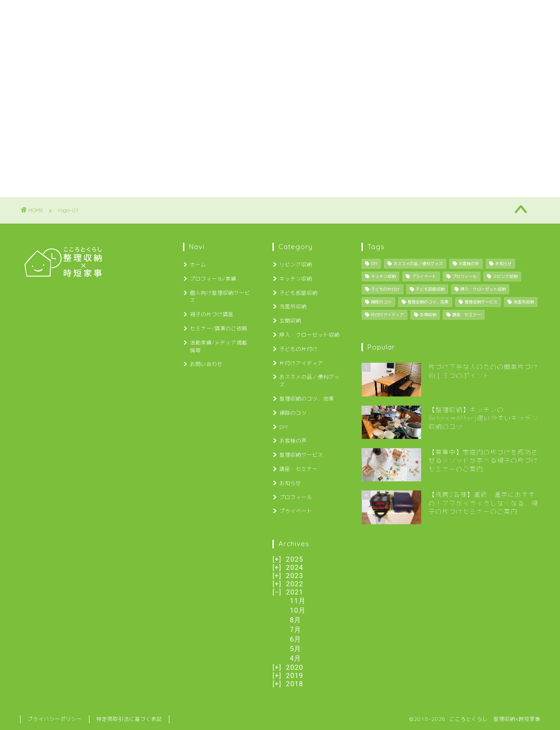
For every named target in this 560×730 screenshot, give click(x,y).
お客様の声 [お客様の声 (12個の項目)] (469, 264)
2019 (294, 676)
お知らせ (290, 483)
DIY (284, 427)
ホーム (40, 13)
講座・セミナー (298, 469)
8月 (296, 620)
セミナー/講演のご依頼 (341, 13)
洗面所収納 (293, 307)
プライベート (296, 511)
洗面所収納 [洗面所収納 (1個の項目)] (524, 302)
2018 (294, 684)
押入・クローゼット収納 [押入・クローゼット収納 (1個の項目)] (483, 289)
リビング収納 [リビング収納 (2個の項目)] (505, 276)
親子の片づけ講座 (263, 13)
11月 (298, 601)
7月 (296, 630)
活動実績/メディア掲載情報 (432, 13)
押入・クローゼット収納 (309, 335)
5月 (296, 649)
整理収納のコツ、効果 (307, 399)
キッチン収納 (296, 279)
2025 (294, 559)
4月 (296, 658)
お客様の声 (293, 441)
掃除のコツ (293, 413)
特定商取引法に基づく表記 (129, 719)
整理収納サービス (301, 455)
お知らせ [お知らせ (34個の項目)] (503, 264)
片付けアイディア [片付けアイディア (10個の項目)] (387, 315)
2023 (294, 576)
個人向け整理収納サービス (181, 13)
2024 (294, 568)
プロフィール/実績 (97, 13)
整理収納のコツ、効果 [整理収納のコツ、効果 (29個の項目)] (428, 302)
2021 (294, 592)
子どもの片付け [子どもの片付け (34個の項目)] (385, 289)
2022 (294, 584)
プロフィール (296, 497)
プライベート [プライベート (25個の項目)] (424, 276)
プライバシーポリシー (55, 719)
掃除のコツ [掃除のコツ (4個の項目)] (381, 302)
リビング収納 (296, 265)
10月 (298, 610)
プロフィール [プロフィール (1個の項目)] (465, 276)
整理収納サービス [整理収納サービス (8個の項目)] (481, 302)
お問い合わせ (510, 13)
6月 (296, 639)
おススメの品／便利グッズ (309, 381)
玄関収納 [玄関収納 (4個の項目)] (428, 315)
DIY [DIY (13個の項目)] (374, 264)
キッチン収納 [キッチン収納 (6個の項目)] (383, 276)
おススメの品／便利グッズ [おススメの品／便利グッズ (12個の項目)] (418, 264)
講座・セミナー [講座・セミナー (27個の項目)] (467, 315)
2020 (294, 667)
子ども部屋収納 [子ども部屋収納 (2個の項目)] (430, 289)
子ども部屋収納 (298, 293)
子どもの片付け (298, 349)
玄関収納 (290, 321)
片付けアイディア (301, 363)
